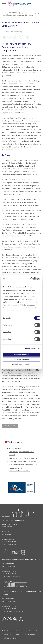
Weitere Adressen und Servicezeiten (13, 631)
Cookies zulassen (21, 355)
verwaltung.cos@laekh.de (15, 611)
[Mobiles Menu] (4, 4)
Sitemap (18, 635)
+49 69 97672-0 (9, 539)
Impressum (8, 635)
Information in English (11, 638)
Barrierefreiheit (30, 635)
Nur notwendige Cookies (21, 365)
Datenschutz (33, 631)
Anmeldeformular (16, 448)
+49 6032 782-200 (10, 571)
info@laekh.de (11, 545)
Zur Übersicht (10, 426)
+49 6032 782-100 (10, 606)
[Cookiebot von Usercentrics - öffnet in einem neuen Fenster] (31, 279)
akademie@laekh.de (13, 576)
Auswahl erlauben (21, 360)
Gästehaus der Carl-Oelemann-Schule (23, 458)
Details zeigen (30, 348)
